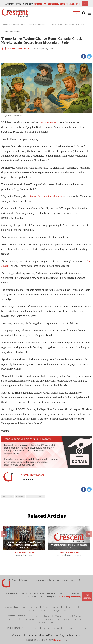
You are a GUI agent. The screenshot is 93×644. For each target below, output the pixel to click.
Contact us (44, 611)
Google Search (60, 611)
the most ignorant (49, 122)
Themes (82, 628)
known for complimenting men (46, 196)
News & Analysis (74, 616)
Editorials (46, 616)
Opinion (59, 616)
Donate (81, 607)
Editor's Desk (64, 619)
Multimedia (58, 628)
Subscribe (68, 607)
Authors (56, 607)
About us (31, 611)
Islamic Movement (30, 619)
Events (46, 628)
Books (36, 628)
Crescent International (24, 552)
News (45, 607)
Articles (25, 628)
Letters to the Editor (47, 623)
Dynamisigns (60, 640)
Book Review (48, 619)
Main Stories (32, 616)
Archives (35, 607)
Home (24, 607)
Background (80, 619)
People (71, 628)
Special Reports (11, 619)
